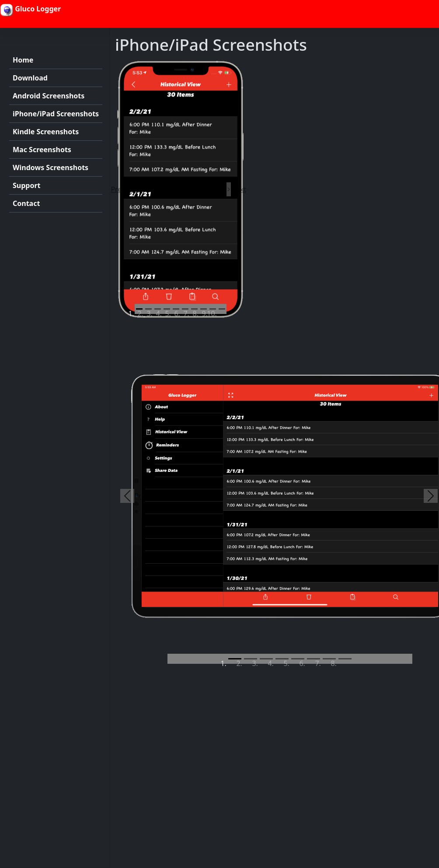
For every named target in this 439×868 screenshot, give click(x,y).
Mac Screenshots (42, 150)
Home (23, 60)
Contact (26, 203)
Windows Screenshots (51, 167)
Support (27, 185)
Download (30, 78)
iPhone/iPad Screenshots (56, 114)
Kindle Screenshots (46, 132)
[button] (125, 189)
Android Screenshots (49, 96)
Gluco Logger (30, 10)
